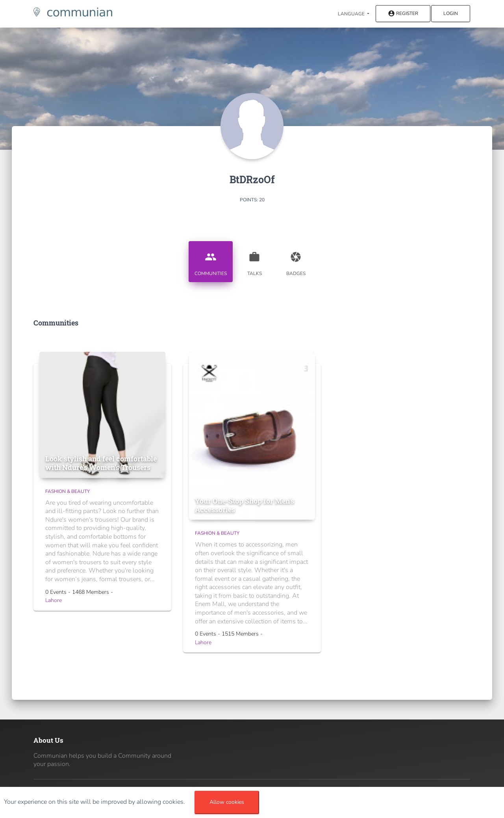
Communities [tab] (211, 261)
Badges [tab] (296, 261)
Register (403, 14)
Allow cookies (227, 802)
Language (352, 14)
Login (451, 13)
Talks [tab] (254, 261)
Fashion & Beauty (68, 491)
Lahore (54, 600)
